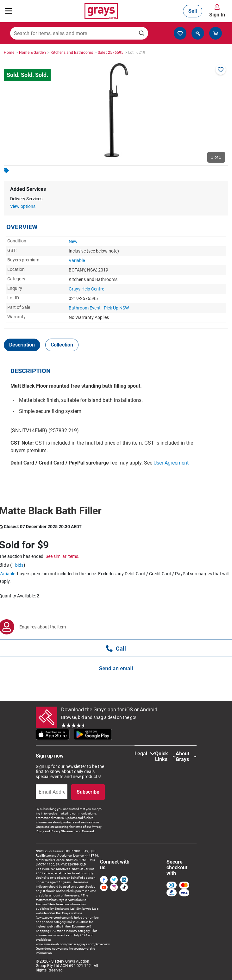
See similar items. (63, 556)
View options (23, 206)
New (73, 241)
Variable (77, 260)
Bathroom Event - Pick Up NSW (99, 308)
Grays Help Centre (86, 289)
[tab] (22, 345)
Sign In (217, 15)
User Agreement (171, 463)
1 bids (18, 565)
